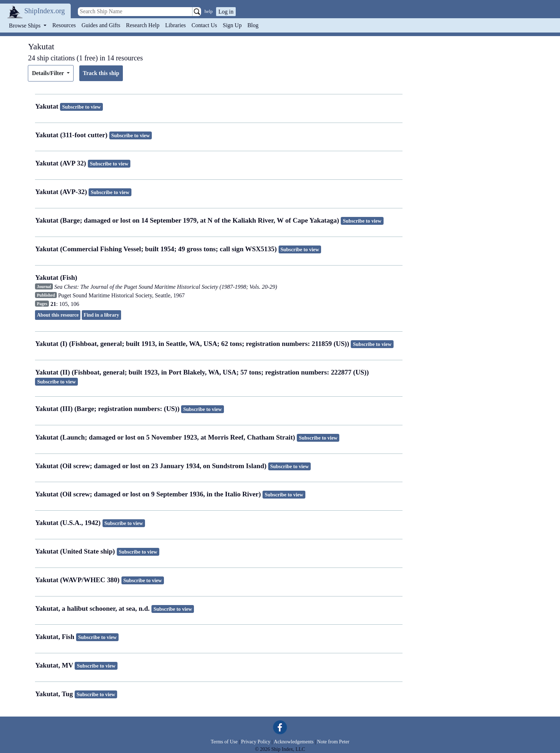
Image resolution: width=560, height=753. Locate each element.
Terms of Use (224, 742)
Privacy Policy (256, 742)
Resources (64, 25)
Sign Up (232, 25)
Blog (253, 25)
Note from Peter (333, 742)
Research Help (143, 25)
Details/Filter (48, 73)
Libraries (175, 25)
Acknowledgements (294, 742)
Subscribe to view (81, 107)
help (209, 11)
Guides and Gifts (101, 25)
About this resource (58, 315)
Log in (226, 12)
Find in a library (101, 315)
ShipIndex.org (45, 11)
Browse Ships (25, 26)
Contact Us (204, 25)
